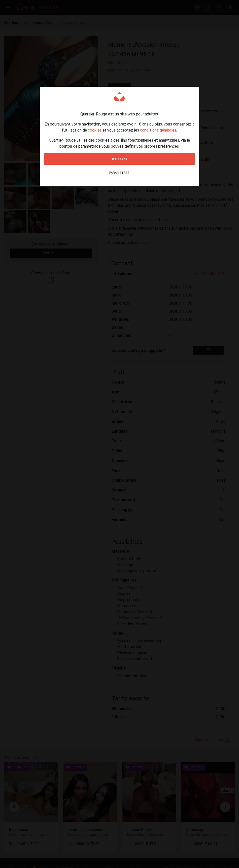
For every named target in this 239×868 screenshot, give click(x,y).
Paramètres (119, 173)
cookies (95, 130)
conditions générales (158, 130)
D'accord (119, 159)
